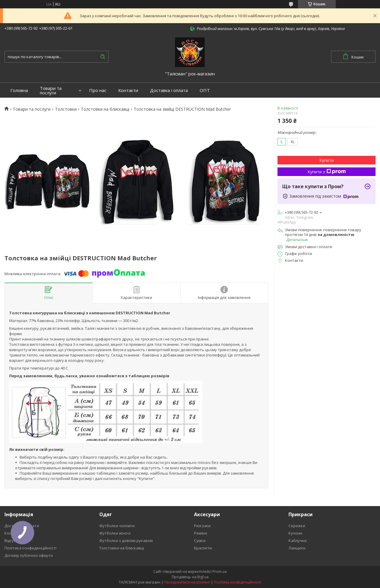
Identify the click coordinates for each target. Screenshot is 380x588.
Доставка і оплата (169, 90)
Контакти (128, 90)
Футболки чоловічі (117, 526)
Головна (19, 90)
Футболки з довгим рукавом (126, 541)
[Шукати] (103, 57)
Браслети (203, 548)
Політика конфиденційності (30, 548)
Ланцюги (297, 548)
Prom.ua (220, 572)
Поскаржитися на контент (187, 582)
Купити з (327, 172)
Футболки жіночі (115, 533)
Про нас (98, 90)
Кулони (295, 533)
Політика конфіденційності (238, 582)
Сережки (297, 526)
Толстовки (66, 109)
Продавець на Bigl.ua (190, 577)
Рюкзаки (202, 526)
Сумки (200, 541)
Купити (327, 160)
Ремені (201, 533)
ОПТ (205, 90)
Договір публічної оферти (29, 555)
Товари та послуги (51, 91)
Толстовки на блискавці (105, 109)
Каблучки (298, 541)
